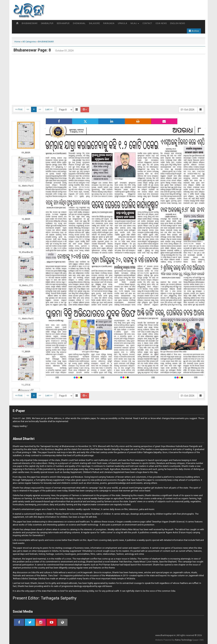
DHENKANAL (79, 23)
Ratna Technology (183, 640)
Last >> (49, 109)
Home (17, 42)
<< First (19, 109)
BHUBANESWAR (30, 23)
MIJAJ (135, 23)
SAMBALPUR (47, 23)
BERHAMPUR (63, 23)
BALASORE (94, 23)
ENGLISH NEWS (177, 23)
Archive (194, 31)
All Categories (29, 42)
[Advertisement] (108, 80)
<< (28, 109)
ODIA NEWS (161, 23)
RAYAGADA (109, 23)
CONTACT (147, 23)
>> (40, 109)
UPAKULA (122, 23)
